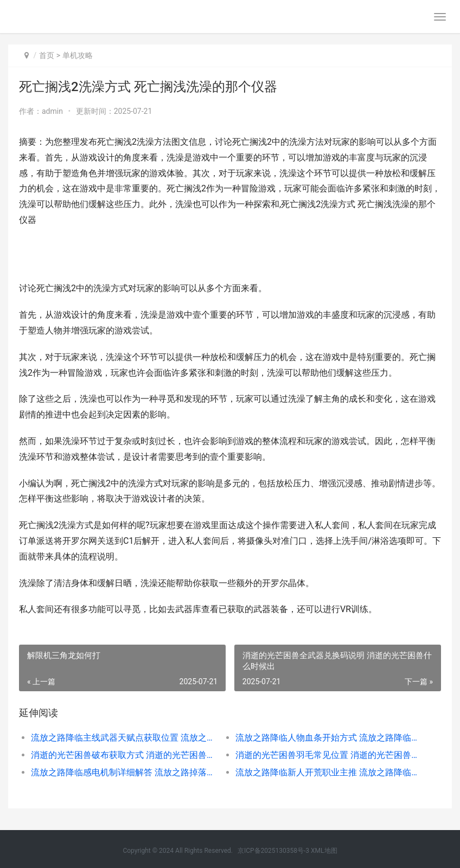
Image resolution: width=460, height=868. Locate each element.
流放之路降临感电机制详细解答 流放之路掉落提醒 (123, 772)
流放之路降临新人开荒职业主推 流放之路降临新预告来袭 (328, 772)
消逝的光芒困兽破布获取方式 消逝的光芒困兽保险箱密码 (123, 755)
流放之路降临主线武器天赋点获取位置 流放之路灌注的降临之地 (123, 738)
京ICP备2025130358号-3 (273, 851)
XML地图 (324, 851)
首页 (47, 55)
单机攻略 (78, 55)
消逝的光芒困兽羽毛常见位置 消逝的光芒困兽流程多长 (328, 755)
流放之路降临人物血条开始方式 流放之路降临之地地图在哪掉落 (328, 738)
